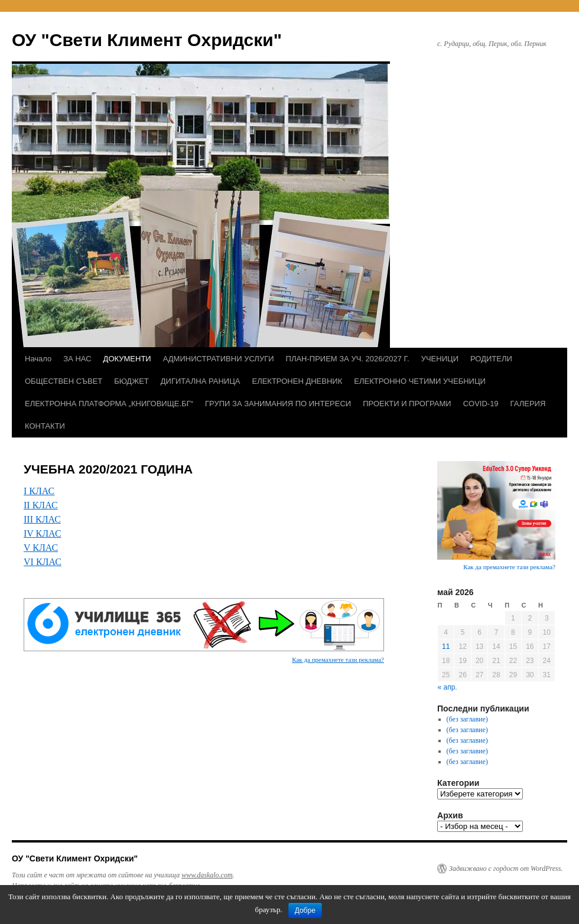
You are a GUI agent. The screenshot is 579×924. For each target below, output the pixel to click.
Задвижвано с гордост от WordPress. (506, 869)
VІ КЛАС (43, 562)
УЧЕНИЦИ (440, 359)
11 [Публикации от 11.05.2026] (446, 647)
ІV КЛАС (43, 533)
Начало (38, 359)
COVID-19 (481, 404)
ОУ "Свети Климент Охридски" (147, 40)
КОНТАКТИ (45, 426)
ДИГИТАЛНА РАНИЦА (201, 381)
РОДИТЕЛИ (491, 359)
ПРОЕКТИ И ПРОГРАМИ (407, 404)
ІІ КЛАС (41, 505)
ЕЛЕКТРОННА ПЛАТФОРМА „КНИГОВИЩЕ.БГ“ (109, 404)
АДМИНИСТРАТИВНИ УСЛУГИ (219, 359)
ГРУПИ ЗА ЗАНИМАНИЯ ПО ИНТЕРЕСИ (278, 404)
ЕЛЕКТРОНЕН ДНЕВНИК (297, 381)
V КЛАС (41, 548)
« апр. (448, 687)
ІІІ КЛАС (42, 519)
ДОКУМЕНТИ (127, 359)
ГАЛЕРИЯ (528, 404)
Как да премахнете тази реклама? (338, 659)
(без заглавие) (467, 719)
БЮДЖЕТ (131, 381)
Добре (305, 910)
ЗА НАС (77, 359)
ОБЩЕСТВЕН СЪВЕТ (64, 381)
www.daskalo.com (207, 875)
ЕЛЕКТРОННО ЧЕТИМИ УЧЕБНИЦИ (420, 381)
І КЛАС (39, 491)
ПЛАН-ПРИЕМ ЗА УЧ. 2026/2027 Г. (348, 359)
